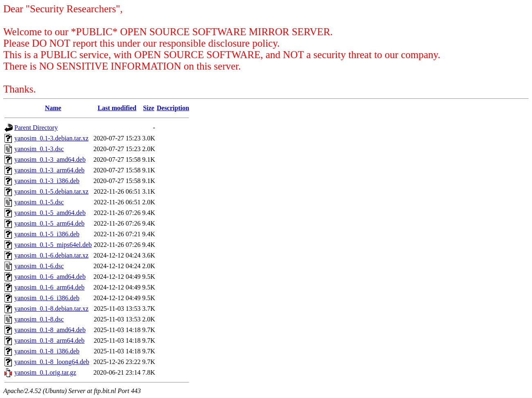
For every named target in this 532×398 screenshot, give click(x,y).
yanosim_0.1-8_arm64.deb (50, 340)
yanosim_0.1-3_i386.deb (47, 181)
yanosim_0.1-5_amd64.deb (50, 213)
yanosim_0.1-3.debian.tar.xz (51, 138)
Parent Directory (36, 128)
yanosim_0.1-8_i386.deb (47, 351)
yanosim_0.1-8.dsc (39, 319)
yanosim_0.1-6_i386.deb (47, 298)
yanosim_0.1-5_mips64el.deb (53, 245)
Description (173, 108)
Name (53, 108)
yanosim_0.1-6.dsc (39, 266)
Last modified (117, 108)
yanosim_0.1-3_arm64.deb (50, 170)
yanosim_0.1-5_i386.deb (47, 234)
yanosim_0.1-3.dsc (39, 149)
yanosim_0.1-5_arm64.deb (50, 223)
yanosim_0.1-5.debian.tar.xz (51, 191)
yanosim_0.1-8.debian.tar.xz (51, 309)
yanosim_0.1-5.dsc (39, 202)
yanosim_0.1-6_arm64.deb (50, 287)
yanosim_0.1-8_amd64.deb (50, 330)
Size (149, 108)
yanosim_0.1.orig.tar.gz (45, 372)
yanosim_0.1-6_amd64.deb (50, 277)
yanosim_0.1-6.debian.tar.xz (51, 255)
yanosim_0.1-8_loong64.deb (52, 362)
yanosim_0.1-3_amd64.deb (50, 159)
